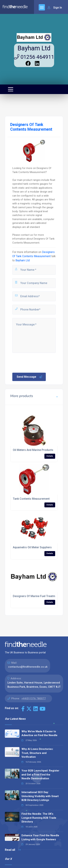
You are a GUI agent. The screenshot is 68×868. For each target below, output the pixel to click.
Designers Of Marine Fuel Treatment (36, 596)
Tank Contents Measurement (31, 499)
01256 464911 (34, 57)
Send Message (29, 377)
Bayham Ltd (34, 48)
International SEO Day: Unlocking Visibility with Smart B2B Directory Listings (40, 796)
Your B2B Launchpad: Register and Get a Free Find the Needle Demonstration (40, 775)
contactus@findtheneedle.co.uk (28, 667)
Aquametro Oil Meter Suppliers (32, 547)
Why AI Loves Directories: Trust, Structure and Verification (37, 753)
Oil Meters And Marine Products (33, 450)
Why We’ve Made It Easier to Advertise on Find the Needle (39, 733)
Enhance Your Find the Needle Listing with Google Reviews (40, 837)
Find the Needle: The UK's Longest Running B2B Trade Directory (39, 818)
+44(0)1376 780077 (34, 698)
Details (50, 456)
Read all (13, 850)
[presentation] (38, 362)
